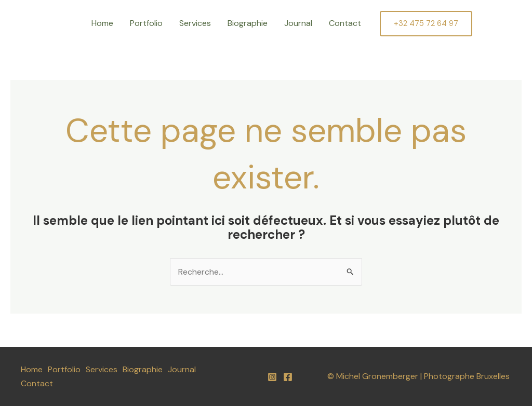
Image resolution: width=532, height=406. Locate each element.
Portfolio (146, 23)
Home (102, 23)
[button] (426, 24)
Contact (345, 23)
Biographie (248, 23)
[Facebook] (288, 377)
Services (195, 23)
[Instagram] (272, 377)
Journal (298, 23)
